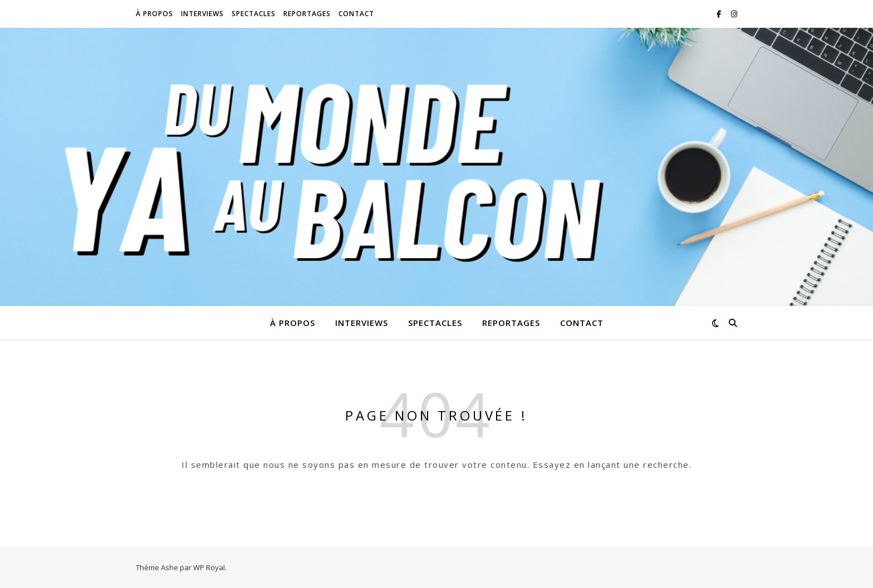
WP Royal (209, 567)
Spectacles (254, 14)
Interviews (202, 14)
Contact (356, 14)
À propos (155, 14)
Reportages (307, 14)
